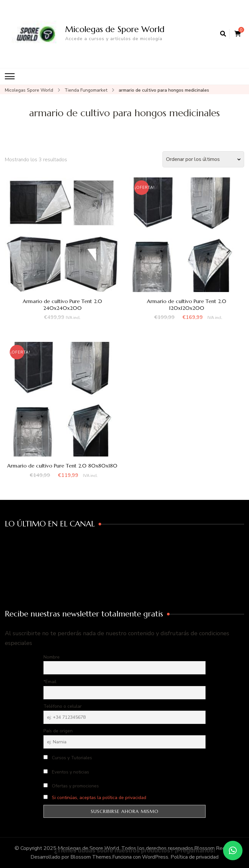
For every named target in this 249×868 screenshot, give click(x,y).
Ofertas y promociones (71, 786)
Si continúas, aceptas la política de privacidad (99, 798)
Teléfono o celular (63, 706)
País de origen (58, 731)
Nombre (52, 657)
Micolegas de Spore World (115, 29)
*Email (50, 682)
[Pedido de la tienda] (203, 159)
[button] (233, 851)
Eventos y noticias (66, 772)
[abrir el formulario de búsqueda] (223, 34)
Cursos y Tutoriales (68, 758)
